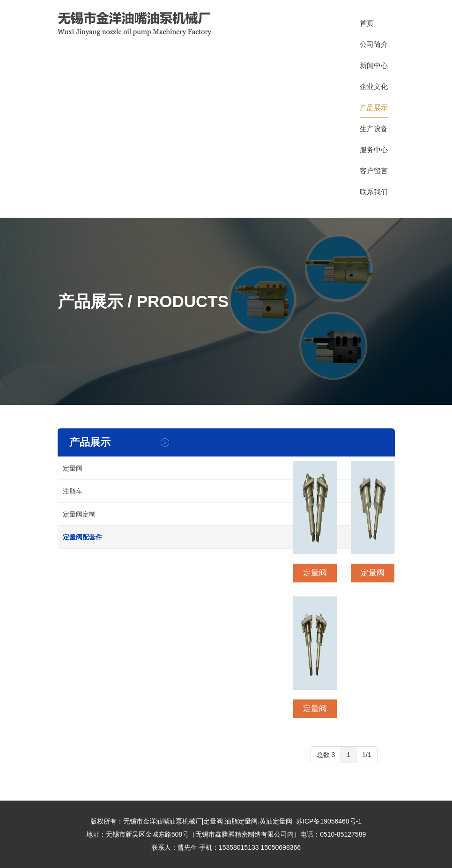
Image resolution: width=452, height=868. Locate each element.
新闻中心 (374, 68)
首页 (367, 26)
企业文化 (374, 89)
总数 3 (326, 755)
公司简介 (374, 47)
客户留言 (374, 174)
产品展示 (374, 110)
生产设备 (374, 132)
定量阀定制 (79, 514)
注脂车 (73, 491)
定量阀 (73, 468)
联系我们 (374, 195)
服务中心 (374, 153)
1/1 (367, 755)
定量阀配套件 (82, 537)
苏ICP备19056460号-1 (329, 821)
